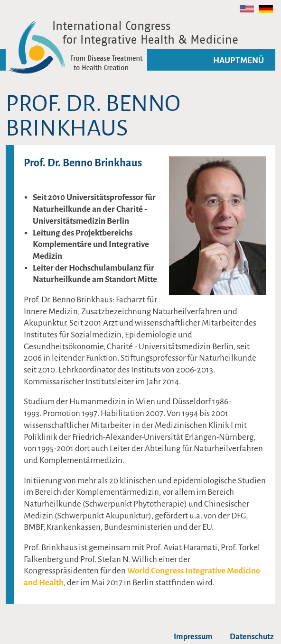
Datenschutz (252, 637)
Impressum (193, 637)
